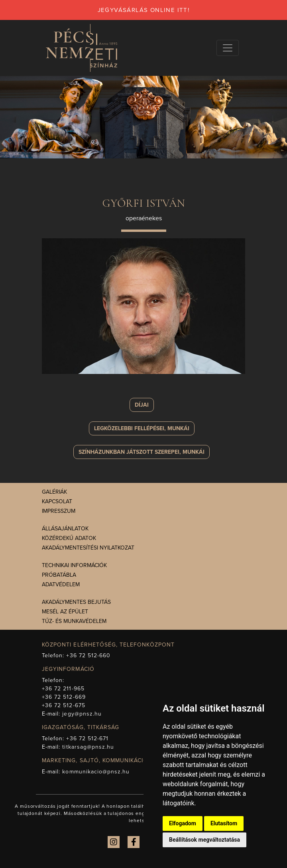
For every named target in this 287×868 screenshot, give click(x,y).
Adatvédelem (61, 584)
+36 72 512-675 (64, 705)
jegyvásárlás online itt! (144, 10)
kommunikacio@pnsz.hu (96, 772)
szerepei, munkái (142, 452)
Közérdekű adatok (69, 538)
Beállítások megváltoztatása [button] (204, 840)
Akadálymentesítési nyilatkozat (88, 548)
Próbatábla (59, 575)
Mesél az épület (65, 612)
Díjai (142, 405)
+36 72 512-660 (88, 655)
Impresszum (59, 511)
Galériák (54, 492)
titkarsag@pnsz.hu (88, 747)
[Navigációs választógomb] (228, 48)
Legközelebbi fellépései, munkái (142, 428)
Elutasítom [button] (224, 823)
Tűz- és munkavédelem (74, 621)
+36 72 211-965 (63, 689)
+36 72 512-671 (87, 738)
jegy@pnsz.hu (82, 714)
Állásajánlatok (65, 529)
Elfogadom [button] (183, 823)
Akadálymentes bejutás (76, 602)
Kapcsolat (57, 501)
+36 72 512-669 (64, 697)
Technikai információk (74, 565)
